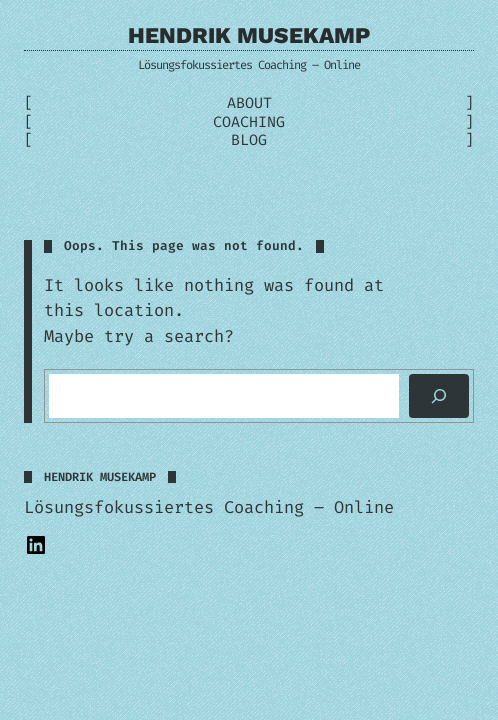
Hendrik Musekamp (249, 35)
